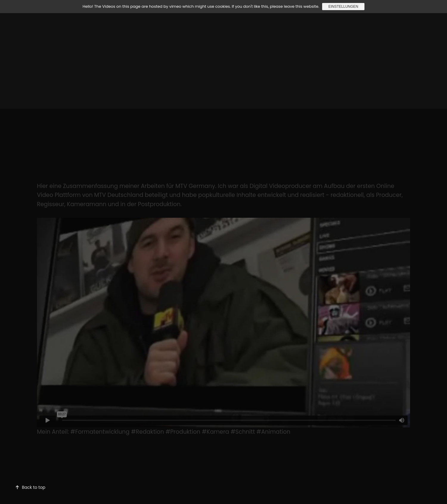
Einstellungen (343, 7)
